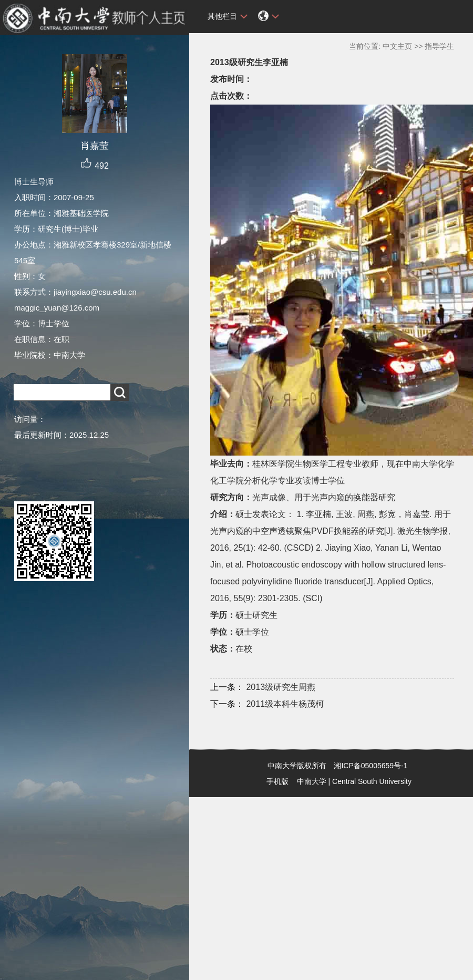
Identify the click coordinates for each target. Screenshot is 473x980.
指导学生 (439, 46)
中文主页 (397, 46)
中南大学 (312, 781)
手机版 (277, 781)
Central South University (372, 781)
